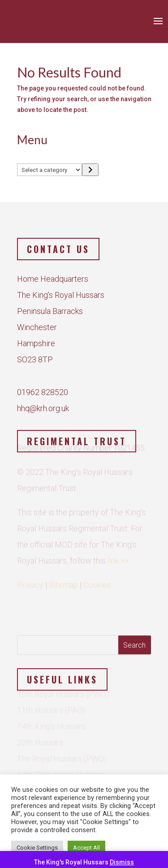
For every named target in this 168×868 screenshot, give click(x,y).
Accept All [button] (86, 848)
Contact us (58, 249)
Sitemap (63, 582)
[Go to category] (90, 170)
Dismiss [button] (122, 862)
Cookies (97, 582)
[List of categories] (50, 170)
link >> (118, 557)
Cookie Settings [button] (37, 848)
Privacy (30, 582)
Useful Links (62, 679)
